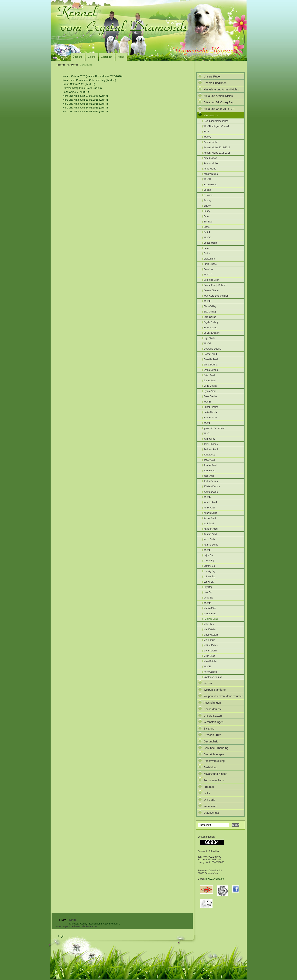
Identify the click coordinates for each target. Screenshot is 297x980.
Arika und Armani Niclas (218, 96)
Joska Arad (209, 471)
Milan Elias (209, 656)
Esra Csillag (210, 317)
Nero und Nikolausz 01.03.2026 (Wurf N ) (86, 96)
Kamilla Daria (211, 545)
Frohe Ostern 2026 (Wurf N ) (79, 84)
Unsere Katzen (213, 716)
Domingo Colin (211, 280)
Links (207, 793)
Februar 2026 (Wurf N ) (76, 92)
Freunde (209, 787)
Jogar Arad (209, 460)
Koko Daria (209, 539)
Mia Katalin (209, 640)
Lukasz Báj (209, 577)
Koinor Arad (210, 518)
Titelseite (61, 65)
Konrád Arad (210, 534)
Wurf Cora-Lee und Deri (216, 296)
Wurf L (207, 550)
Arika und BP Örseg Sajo (219, 102)
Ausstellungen (212, 703)
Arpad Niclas (210, 158)
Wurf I (207, 423)
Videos (208, 683)
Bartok (207, 232)
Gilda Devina (210, 386)
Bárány (207, 200)
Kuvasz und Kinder (215, 774)
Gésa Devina (210, 396)
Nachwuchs (72, 65)
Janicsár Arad (211, 449)
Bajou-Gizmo (210, 185)
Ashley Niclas (211, 174)
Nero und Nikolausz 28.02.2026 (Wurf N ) (86, 100)
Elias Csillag (210, 306)
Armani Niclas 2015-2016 (217, 153)
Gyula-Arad (210, 391)
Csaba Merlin (211, 243)
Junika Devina (211, 492)
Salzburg (209, 729)
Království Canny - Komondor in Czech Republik (95, 924)
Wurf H (207, 402)
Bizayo (207, 206)
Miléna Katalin (211, 645)
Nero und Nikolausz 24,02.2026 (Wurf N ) (86, 108)
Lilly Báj (208, 587)
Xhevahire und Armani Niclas (221, 89)
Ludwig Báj (209, 571)
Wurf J (207, 434)
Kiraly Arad (209, 508)
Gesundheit (211, 741)
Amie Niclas (210, 169)
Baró (206, 216)
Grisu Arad (209, 375)
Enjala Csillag (211, 322)
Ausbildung (210, 767)
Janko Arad (210, 455)
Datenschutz (211, 813)
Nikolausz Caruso (213, 677)
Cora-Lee (209, 269)
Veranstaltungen (214, 722)
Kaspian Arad (211, 529)
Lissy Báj (208, 598)
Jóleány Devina (212, 486)
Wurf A (207, 137)
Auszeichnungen (214, 754)
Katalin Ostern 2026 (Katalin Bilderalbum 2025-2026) (93, 76)
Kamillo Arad (210, 502)
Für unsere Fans (214, 780)
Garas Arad (210, 381)
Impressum (210, 806)
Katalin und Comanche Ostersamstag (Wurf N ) (89, 80)
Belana (207, 190)
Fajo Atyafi (209, 338)
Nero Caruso (210, 672)
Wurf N (207, 667)
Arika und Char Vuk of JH (219, 109)
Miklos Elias (210, 614)
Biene (207, 227)
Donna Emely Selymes (216, 285)
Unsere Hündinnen (215, 83)
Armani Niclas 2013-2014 (217, 148)
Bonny (207, 211)
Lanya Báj (209, 582)
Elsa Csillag (210, 312)
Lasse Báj (209, 561)
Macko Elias (210, 608)
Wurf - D (208, 275)
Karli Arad (209, 524)
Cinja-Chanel (210, 264)
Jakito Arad (209, 439)
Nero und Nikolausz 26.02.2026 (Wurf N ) (86, 104)
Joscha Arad (210, 465)
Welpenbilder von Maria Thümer (223, 696)
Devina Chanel (211, 291)
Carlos (207, 253)
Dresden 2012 (212, 735)
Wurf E (207, 301)
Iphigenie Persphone (214, 428)
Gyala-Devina (211, 370)
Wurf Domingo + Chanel (216, 126)
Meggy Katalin (211, 635)
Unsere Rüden (213, 77)
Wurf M (207, 603)
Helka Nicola (210, 412)
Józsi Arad (209, 476)
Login (61, 936)
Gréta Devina (211, 365)
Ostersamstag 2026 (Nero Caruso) (82, 88)
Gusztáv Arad (211, 359)
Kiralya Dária (210, 513)
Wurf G (207, 343)
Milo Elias (209, 624)
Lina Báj (208, 592)
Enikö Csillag (210, 328)
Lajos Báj (208, 555)
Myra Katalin (210, 651)
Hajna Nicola (210, 418)
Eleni (206, 132)
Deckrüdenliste (213, 709)
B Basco (208, 195)
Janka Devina (211, 481)
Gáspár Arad (210, 354)
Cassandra (209, 259)
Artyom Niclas (211, 163)
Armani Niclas (211, 142)
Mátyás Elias (211, 619)
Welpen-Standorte (215, 690)
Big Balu (208, 222)
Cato (206, 248)
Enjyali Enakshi (212, 333)
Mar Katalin (210, 629)
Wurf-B (207, 179)
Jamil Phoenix (211, 444)
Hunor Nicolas (211, 407)
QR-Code (209, 800)
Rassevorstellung (214, 761)
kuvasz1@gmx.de (214, 879)
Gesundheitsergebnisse (216, 121)
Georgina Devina (213, 349)
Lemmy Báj (210, 566)
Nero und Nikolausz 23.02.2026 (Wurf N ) (86, 112)
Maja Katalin (210, 661)
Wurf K (207, 497)
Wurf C (207, 238)
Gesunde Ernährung (216, 748)
